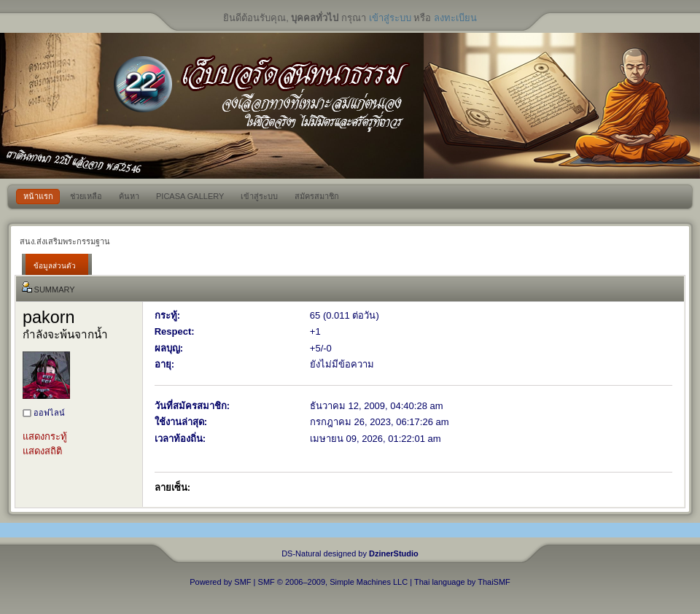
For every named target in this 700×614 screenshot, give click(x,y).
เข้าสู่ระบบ (390, 18)
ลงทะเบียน (455, 18)
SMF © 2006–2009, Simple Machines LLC (333, 582)
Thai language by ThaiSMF (462, 582)
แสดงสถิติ (42, 451)
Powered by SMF (220, 582)
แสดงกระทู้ (45, 436)
